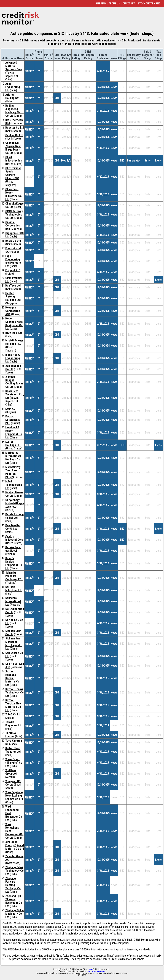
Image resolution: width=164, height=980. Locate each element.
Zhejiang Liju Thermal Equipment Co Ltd (14, 901)
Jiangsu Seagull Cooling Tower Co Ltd (14, 382)
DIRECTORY (129, 4)
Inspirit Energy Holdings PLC (14, 342)
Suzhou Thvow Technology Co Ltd (14, 692)
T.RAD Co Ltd (13, 714)
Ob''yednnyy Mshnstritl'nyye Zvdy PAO (15, 503)
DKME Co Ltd (13, 241)
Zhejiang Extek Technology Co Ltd (14, 871)
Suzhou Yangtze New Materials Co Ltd (13, 705)
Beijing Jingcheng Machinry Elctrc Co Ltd (15, 111)
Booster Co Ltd (15, 128)
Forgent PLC (13, 270)
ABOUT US (114, 4)
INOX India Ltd (14, 333)
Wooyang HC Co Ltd (13, 783)
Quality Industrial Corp (14, 538)
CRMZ (91, 969)
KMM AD (10, 409)
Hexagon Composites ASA (13, 311)
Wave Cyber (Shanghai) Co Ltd (14, 763)
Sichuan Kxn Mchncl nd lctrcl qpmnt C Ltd (14, 644)
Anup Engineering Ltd (13, 87)
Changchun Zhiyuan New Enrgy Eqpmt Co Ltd (13, 148)
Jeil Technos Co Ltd (13, 367)
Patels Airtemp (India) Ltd (14, 516)
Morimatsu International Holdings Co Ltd (13, 458)
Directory (9, 40)
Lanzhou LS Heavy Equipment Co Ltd (14, 432)
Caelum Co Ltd (14, 135)
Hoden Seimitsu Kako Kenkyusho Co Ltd (14, 324)
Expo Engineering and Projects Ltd (13, 261)
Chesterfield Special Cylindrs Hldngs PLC (13, 173)
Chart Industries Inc (14, 159)
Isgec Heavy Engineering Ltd (13, 358)
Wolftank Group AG (11, 772)
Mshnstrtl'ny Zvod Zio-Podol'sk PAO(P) (13, 472)
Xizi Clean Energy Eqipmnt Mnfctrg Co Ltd (15, 845)
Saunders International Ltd (13, 601)
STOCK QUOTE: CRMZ (149, 4)
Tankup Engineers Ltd (14, 724)
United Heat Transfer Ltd (13, 750)
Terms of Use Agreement (96, 971)
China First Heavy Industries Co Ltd (14, 194)
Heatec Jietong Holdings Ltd (13, 297)
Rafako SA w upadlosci (13, 549)
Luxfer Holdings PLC (13, 443)
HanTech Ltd (13, 286)
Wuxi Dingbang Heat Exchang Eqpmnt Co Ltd (14, 796)
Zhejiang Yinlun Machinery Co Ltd (14, 914)
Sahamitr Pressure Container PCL (14, 576)
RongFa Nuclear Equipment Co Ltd (14, 563)
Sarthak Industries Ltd (14, 589)
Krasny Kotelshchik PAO (13, 420)
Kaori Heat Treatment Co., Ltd (15, 394)
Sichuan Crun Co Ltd (13, 633)
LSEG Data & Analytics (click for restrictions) (111, 973)
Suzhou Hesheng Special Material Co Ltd (12, 678)
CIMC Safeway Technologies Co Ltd (14, 215)
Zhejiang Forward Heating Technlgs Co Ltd (13, 885)
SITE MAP (101, 4)
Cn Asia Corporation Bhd (13, 226)
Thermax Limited (11, 735)
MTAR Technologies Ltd (14, 485)
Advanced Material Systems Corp (14, 66)
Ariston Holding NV (12, 96)
